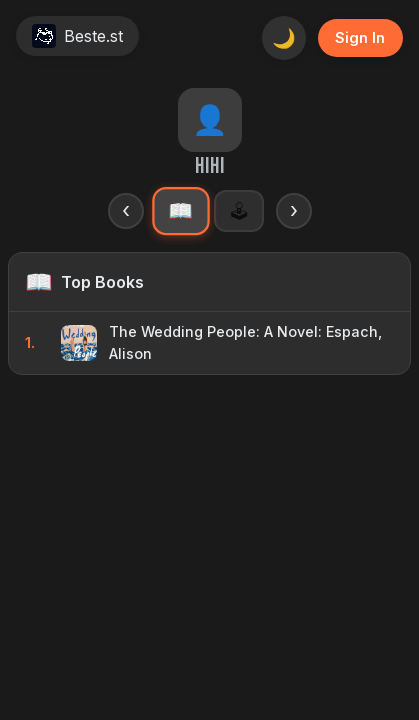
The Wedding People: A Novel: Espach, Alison (245, 342)
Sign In (360, 37)
